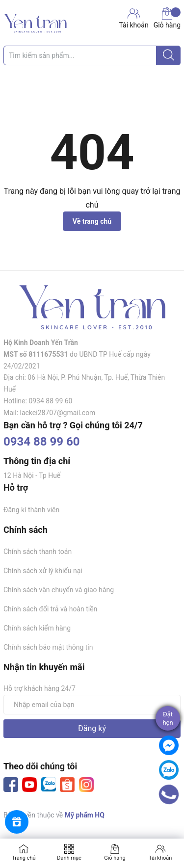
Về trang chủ (92, 221)
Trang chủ (24, 858)
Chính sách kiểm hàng (37, 628)
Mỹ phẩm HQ (85, 815)
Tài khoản (160, 858)
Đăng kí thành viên (31, 510)
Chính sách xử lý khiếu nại (43, 571)
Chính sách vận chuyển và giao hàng (59, 590)
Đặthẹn (168, 718)
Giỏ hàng (167, 18)
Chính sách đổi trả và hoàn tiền (50, 609)
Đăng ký (92, 728)
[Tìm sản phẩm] (92, 55)
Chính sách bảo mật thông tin (48, 647)
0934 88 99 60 (42, 442)
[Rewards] (17, 822)
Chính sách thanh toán (38, 552)
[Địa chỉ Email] (92, 705)
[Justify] (169, 55)
